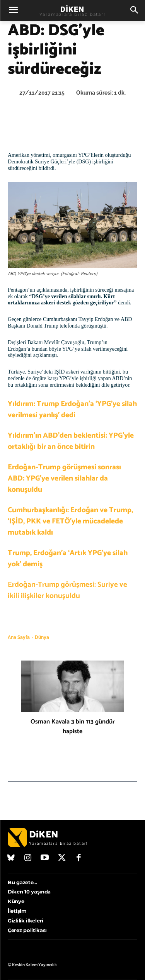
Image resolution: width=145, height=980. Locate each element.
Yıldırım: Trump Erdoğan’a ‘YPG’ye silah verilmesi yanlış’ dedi (72, 409)
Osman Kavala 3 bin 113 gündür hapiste (73, 727)
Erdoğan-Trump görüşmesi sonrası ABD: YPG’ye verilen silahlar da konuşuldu (64, 478)
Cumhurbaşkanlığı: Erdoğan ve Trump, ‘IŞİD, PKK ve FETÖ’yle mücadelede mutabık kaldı (70, 521)
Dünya (42, 637)
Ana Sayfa (19, 637)
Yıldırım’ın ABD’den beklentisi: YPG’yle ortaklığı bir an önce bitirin (71, 441)
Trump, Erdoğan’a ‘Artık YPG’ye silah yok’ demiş (68, 559)
